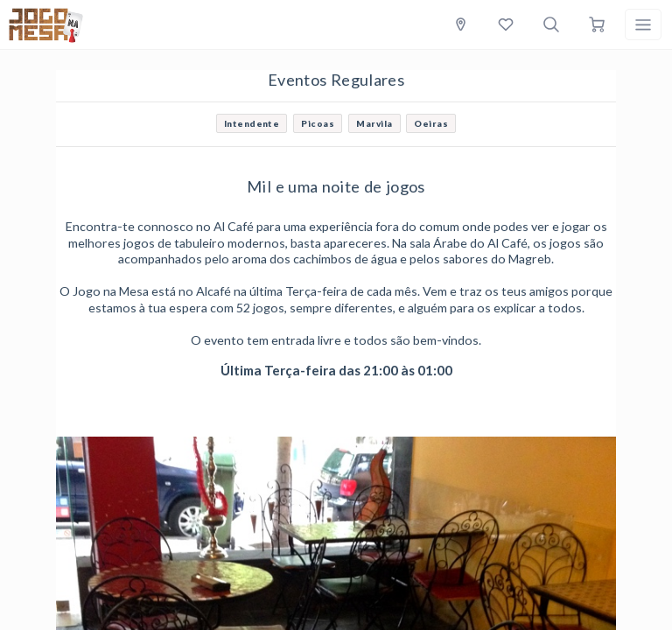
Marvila (374, 123)
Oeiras (431, 123)
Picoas (318, 123)
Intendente (252, 123)
